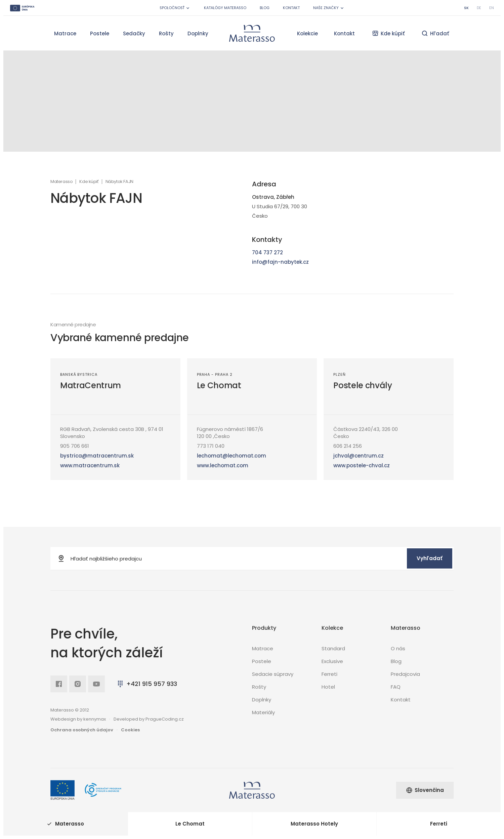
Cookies (130, 730)
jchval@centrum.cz (359, 456)
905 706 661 (75, 446)
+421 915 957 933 (147, 684)
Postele (100, 33)
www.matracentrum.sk (90, 465)
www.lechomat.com (223, 465)
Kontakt (291, 8)
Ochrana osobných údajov (82, 730)
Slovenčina (425, 790)
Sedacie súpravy (273, 674)
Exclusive (332, 661)
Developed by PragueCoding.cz (149, 719)
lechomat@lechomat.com (232, 456)
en (492, 8)
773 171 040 (211, 446)
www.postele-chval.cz (362, 465)
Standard (333, 648)
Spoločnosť (175, 8)
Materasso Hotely (314, 824)
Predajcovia (405, 674)
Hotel (328, 687)
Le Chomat (219, 385)
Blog (265, 8)
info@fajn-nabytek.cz (280, 262)
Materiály (263, 712)
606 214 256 (348, 446)
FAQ (396, 687)
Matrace (65, 33)
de (479, 8)
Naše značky (329, 8)
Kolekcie (307, 33)
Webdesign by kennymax (78, 719)
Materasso (61, 182)
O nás (398, 648)
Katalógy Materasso (225, 8)
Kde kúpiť (89, 182)
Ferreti (329, 674)
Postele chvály (363, 385)
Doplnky (198, 33)
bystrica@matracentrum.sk (97, 456)
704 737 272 (267, 252)
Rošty (166, 33)
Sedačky (134, 33)
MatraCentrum (91, 385)
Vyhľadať (430, 558)
